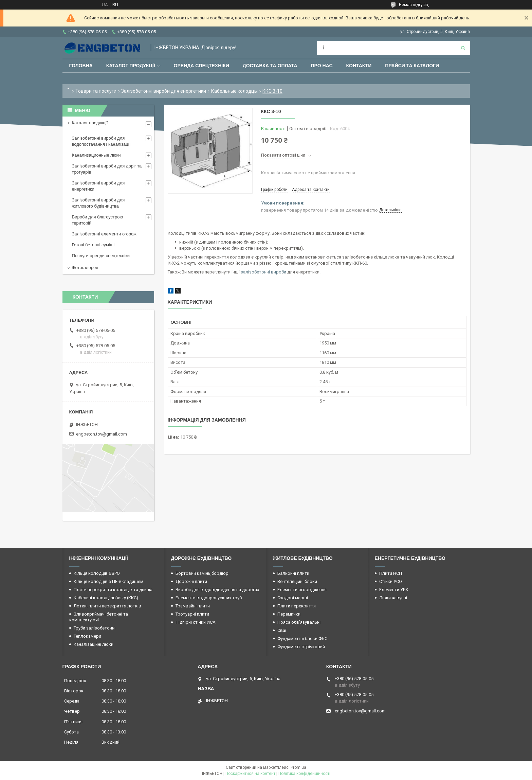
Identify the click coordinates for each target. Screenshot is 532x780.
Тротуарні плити (192, 614)
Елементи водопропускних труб (209, 598)
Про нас (322, 66)
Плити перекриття (297, 606)
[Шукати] (463, 48)
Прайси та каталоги (412, 66)
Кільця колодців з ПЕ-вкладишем (108, 581)
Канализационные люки (96, 155)
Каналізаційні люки (94, 644)
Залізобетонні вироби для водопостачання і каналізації (101, 141)
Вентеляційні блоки (297, 581)
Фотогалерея (85, 268)
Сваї (282, 630)
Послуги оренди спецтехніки (101, 256)
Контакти (359, 66)
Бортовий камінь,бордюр (202, 573)
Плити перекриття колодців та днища (113, 590)
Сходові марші (293, 598)
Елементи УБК (394, 590)
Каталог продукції (131, 66)
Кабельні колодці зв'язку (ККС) (106, 598)
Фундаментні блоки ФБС (302, 639)
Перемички (289, 614)
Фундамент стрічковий (301, 647)
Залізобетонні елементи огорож (104, 234)
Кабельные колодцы (234, 91)
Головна (81, 66)
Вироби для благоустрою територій (98, 220)
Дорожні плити (191, 581)
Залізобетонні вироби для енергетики (164, 91)
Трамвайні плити (193, 606)
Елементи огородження (302, 590)
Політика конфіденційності (304, 774)
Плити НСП (391, 573)
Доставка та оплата (270, 66)
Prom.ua (298, 767)
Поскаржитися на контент (250, 774)
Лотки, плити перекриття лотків (107, 606)
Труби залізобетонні (95, 628)
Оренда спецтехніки (201, 66)
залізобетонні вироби (263, 272)
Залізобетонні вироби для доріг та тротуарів (107, 169)
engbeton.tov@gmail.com (102, 434)
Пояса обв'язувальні (299, 622)
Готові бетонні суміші (93, 245)
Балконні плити (293, 573)
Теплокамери (87, 636)
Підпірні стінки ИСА (196, 622)
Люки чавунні (393, 598)
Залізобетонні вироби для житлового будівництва (98, 203)
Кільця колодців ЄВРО (97, 573)
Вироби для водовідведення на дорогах (217, 590)
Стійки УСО (391, 581)
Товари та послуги (96, 91)
